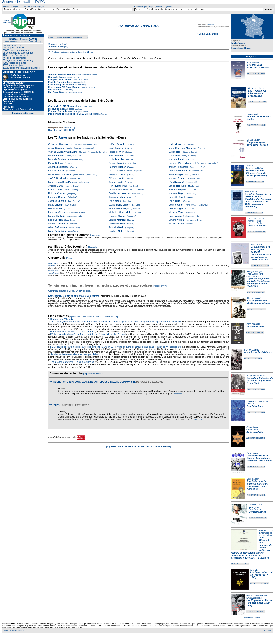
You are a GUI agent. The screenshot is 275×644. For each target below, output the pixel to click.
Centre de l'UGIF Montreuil (63, 106)
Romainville (81, 82)
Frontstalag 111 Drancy (61, 85)
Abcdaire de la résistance (258, 352)
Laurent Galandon (256, 219)
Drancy (76, 77)
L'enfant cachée (257, 512)
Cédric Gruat (252, 427)
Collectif (250, 166)
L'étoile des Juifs (255, 326)
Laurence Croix (255, 223)
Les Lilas (78, 109)
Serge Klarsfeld (253, 324)
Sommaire (54, 44)
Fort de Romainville (59, 82)
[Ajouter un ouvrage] (252, 617)
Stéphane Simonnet (256, 376)
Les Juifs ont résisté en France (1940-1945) (261, 575)
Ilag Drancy (54, 90)
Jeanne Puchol (254, 221)
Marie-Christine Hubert (257, 596)
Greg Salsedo (255, 509)
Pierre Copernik (251, 350)
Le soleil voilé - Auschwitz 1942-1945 (258, 66)
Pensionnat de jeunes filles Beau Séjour (70, 114)
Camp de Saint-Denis (60, 80)
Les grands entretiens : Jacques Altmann (72, 362)
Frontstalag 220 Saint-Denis (64, 87)
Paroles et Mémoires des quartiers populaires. (75, 354)
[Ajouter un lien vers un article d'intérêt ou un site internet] (94, 317)
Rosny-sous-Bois (81, 111)
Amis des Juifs (255, 432)
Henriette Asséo (255, 298)
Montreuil (87, 106)
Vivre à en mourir (257, 226)
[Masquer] (64, 47)
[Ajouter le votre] (160, 286)
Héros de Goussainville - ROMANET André (72, 332)
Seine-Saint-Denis (241, 48)
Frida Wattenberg (255, 274)
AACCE (254, 570)
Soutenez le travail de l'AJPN (24, 2)
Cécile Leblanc (253, 430)
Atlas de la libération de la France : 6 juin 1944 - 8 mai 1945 (260, 381)
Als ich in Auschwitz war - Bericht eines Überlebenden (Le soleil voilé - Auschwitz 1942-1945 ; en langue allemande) (258, 200)
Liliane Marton (254, 114)
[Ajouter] (70, 258)
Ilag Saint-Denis (57, 92)
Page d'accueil (7, 21)
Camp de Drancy (57, 77)
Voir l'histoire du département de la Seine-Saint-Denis (71, 52)
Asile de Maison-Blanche (62, 75)
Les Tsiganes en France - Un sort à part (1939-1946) (259, 603)
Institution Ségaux (58, 109)
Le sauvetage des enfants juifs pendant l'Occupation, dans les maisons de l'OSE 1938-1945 (261, 253)
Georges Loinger (256, 88)
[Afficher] (63, 44)
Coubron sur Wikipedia (62, 319)
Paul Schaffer (253, 62)
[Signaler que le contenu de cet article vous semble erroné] (139, 446)
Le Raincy (103, 114)
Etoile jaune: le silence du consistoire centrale (74, 296)
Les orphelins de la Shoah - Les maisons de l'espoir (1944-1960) (259, 458)
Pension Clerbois (58, 111)
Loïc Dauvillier (255, 505)
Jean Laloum (253, 479)
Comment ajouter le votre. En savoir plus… (70, 291)
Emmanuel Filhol (254, 598)
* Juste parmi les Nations (13, 630)
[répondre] (178, 394)
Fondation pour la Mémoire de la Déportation (266, 533)
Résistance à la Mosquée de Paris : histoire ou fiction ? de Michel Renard (88, 334)
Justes (63, 137)
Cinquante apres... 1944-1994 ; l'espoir (257, 144)
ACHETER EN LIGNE (256, 73)
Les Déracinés (255, 406)
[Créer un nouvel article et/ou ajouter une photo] (68, 37)
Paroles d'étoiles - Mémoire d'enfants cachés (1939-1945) (256, 173)
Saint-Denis (82, 80)
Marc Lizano (254, 507)
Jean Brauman (253, 276)
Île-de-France (238, 43)
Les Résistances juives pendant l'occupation (257, 93)
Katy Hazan (256, 244)
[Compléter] (95, 235)
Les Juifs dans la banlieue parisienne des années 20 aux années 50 (258, 485)
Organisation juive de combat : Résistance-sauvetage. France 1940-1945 (258, 282)
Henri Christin (55, 130)
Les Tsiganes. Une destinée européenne (259, 302)
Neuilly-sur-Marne (89, 75)
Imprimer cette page (23, 113)
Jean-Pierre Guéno (255, 168)
